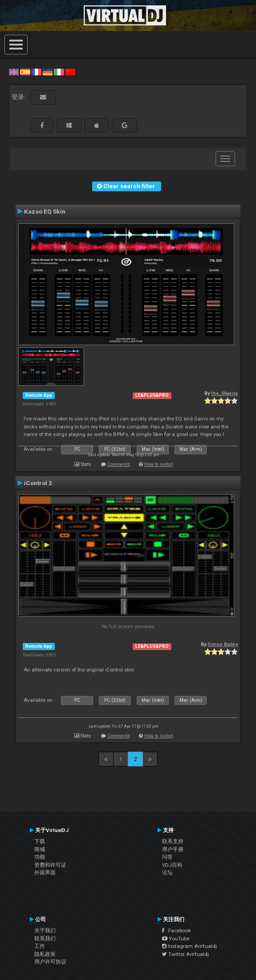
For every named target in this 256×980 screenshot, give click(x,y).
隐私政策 (45, 954)
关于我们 (45, 931)
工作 (40, 946)
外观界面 (45, 873)
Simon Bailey (223, 644)
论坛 (167, 873)
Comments (119, 464)
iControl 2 (38, 483)
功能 (40, 857)
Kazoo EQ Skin (45, 211)
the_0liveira (224, 393)
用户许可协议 (50, 962)
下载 (40, 841)
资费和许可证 (50, 865)
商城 (40, 849)
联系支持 (173, 841)
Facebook (177, 931)
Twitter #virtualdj (185, 954)
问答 (167, 857)
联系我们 (45, 939)
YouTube (176, 939)
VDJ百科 (172, 865)
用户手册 (173, 849)
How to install (159, 464)
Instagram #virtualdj (189, 946)
